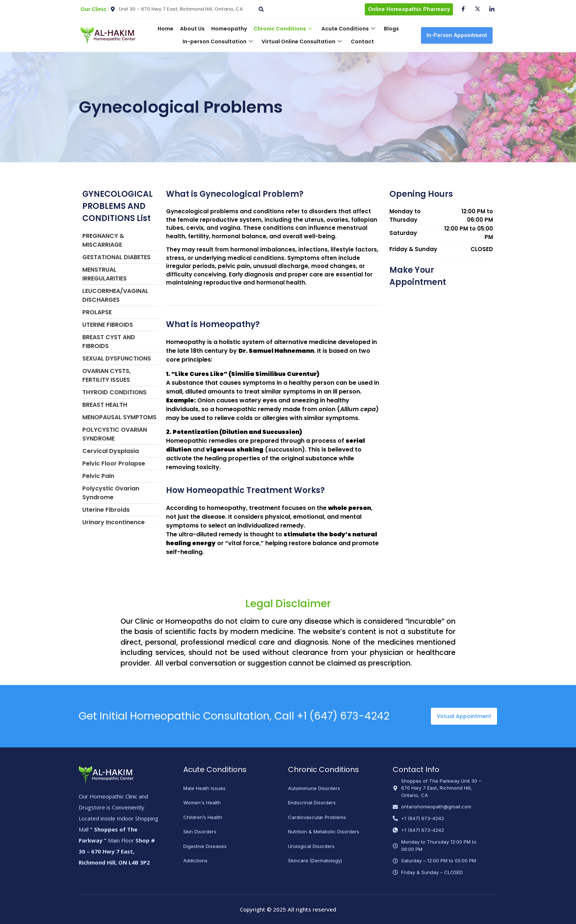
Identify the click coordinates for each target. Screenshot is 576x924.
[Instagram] (489, 9)
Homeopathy (230, 29)
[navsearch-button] (260, 6)
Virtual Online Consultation (302, 41)
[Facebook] (460, 9)
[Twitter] (475, 9)
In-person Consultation (219, 41)
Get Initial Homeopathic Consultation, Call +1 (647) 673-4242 (234, 716)
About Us (195, 29)
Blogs (387, 29)
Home (169, 29)
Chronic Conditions (282, 29)
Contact (361, 41)
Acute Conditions (346, 29)
